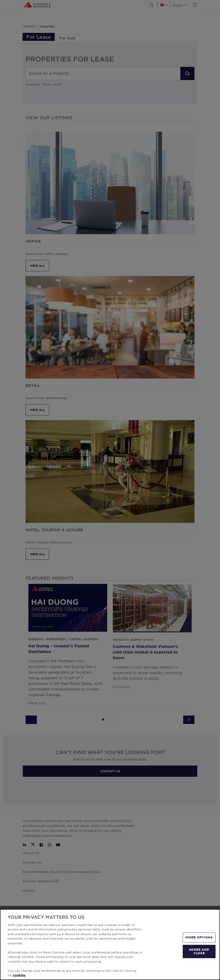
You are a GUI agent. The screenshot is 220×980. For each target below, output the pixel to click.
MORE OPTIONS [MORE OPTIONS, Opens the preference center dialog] (199, 937)
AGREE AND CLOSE (199, 951)
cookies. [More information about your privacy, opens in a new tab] (19, 975)
